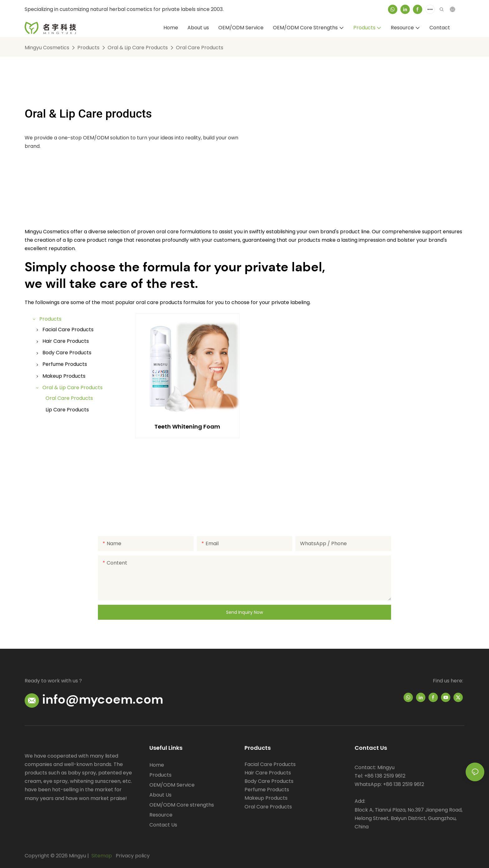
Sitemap (101, 856)
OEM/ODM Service (172, 785)
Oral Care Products (200, 48)
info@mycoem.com (103, 699)
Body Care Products (269, 781)
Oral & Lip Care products (88, 114)
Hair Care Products (268, 773)
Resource (161, 815)
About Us (160, 795)
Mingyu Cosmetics (47, 48)
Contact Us (163, 825)
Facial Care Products (270, 764)
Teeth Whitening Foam (187, 427)
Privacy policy (133, 856)
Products (88, 48)
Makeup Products (266, 798)
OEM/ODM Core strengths (182, 805)
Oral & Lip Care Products (138, 48)
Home (157, 765)
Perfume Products (267, 790)
